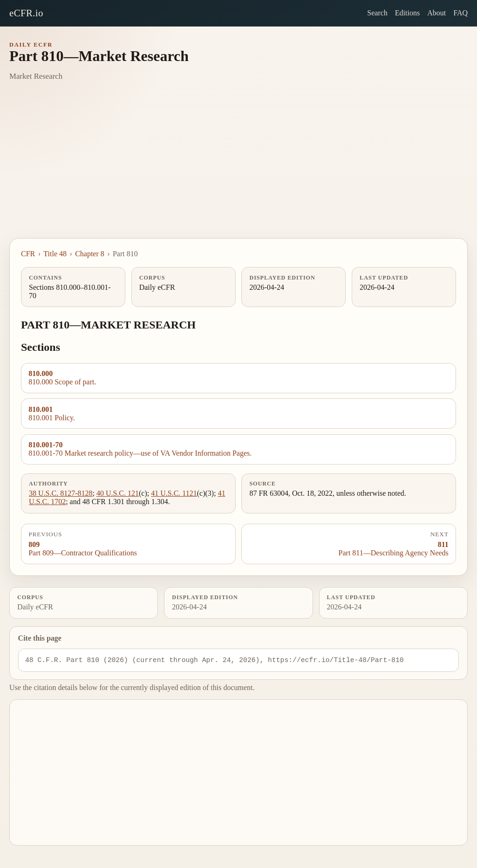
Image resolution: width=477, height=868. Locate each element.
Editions (407, 13)
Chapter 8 (90, 254)
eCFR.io (26, 13)
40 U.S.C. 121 (118, 493)
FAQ (460, 13)
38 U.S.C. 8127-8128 (61, 493)
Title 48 (55, 254)
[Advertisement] (238, 168)
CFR (28, 254)
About (436, 13)
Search (377, 13)
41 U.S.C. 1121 (174, 493)
